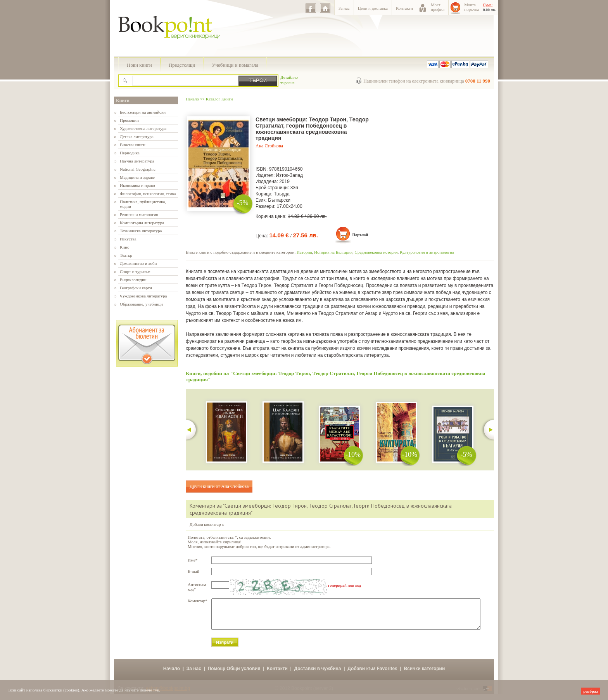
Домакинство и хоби (138, 263)
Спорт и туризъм (135, 271)
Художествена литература (143, 128)
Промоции (129, 120)
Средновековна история (376, 252)
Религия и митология (139, 214)
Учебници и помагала (235, 65)
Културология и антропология (427, 252)
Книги (123, 100)
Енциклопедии (133, 280)
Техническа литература (141, 231)
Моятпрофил (438, 7)
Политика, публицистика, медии (143, 204)
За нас (344, 8)
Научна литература (137, 161)
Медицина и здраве (137, 177)
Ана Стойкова (269, 146)
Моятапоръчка (472, 7)
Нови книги (139, 65)
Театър (126, 255)
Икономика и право (137, 185)
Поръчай (360, 235)
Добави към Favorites (372, 674)
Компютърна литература (142, 223)
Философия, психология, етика (148, 194)
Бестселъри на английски (143, 112)
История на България (333, 252)
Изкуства (128, 239)
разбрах (591, 691)
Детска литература (137, 137)
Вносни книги (133, 145)
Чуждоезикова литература (143, 296)
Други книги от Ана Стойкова (219, 486)
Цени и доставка (373, 8)
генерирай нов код (345, 585)
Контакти (404, 8)
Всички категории (424, 674)
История (304, 252)
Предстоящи (182, 65)
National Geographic (138, 169)
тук (156, 690)
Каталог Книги (219, 99)
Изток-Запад (290, 175)
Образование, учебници (141, 304)
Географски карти (136, 288)
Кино (125, 247)
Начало (192, 99)
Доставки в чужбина (318, 674)
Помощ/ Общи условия (234, 674)
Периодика (130, 153)
